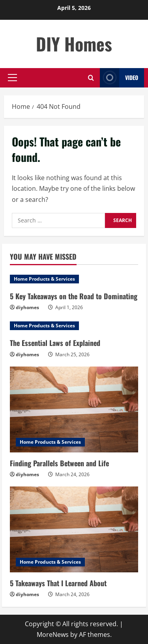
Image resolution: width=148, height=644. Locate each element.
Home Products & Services (44, 279)
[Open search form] (91, 78)
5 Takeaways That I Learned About (58, 583)
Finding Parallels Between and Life (59, 463)
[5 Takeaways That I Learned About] (74, 529)
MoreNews (53, 635)
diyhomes (27, 307)
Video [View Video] (119, 78)
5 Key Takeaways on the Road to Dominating (74, 296)
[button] (12, 78)
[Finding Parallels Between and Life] (74, 409)
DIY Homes (74, 44)
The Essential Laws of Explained (55, 343)
